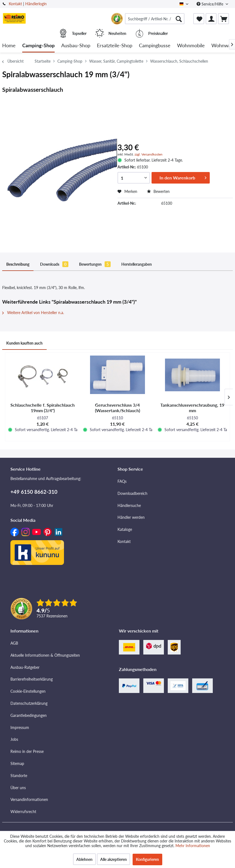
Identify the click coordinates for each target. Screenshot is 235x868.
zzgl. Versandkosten (149, 154)
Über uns (18, 788)
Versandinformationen (29, 799)
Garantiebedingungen (29, 715)
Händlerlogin (36, 4)
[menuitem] (155, 19)
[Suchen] (179, 19)
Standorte (19, 776)
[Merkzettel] (199, 19)
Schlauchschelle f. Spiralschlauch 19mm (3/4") (43, 408)
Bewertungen (95, 264)
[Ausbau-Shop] (76, 46)
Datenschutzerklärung (29, 703)
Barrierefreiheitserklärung (32, 679)
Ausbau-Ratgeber (25, 667)
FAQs (122, 481)
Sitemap (17, 763)
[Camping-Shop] (38, 46)
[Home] (9, 46)
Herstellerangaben (137, 264)
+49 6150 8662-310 (34, 492)
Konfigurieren (147, 859)
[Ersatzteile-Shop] (115, 46)
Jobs (14, 739)
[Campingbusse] (155, 46)
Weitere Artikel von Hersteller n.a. (33, 313)
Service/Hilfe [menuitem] (210, 4)
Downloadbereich (132, 493)
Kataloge (125, 529)
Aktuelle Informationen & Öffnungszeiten (45, 655)
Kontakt (15, 4)
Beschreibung (18, 264)
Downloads (54, 264)
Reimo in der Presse (27, 751)
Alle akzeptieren (114, 859)
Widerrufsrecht (23, 812)
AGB (14, 643)
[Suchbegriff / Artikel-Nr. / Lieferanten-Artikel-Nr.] (155, 19)
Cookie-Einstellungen (28, 691)
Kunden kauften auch (24, 343)
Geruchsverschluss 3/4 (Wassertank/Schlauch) (117, 408)
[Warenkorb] (223, 19)
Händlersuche (129, 505)
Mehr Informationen (193, 846)
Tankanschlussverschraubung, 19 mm (192, 408)
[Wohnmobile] (191, 46)
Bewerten (158, 191)
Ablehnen (84, 859)
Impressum (20, 727)
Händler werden (131, 517)
